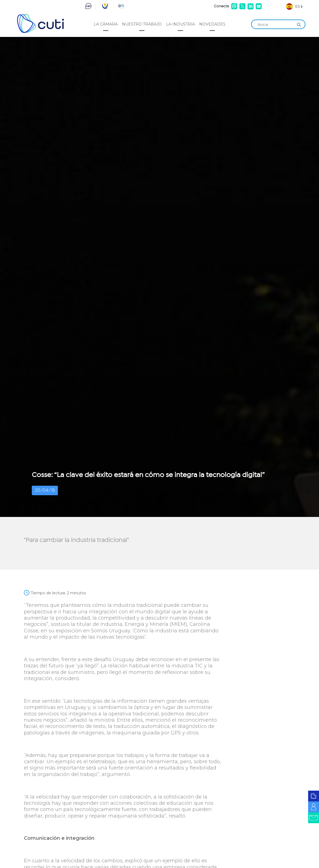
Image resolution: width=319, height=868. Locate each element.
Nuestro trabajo (142, 24)
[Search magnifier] (299, 25)
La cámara (106, 24)
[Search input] (276, 25)
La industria (180, 24)
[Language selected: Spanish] (294, 6)
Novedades (212, 24)
